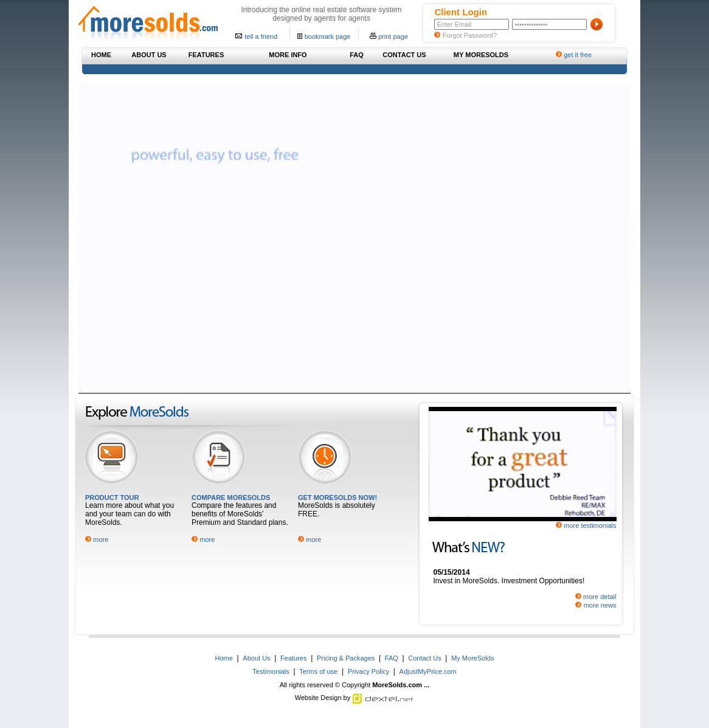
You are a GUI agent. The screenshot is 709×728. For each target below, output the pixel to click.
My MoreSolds (472, 658)
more (101, 539)
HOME (101, 55)
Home (224, 658)
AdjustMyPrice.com (428, 671)
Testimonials (271, 671)
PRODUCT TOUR (112, 497)
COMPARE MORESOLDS (231, 497)
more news (600, 605)
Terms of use (318, 671)
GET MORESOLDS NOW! (337, 497)
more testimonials (590, 525)
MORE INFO (288, 55)
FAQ (357, 55)
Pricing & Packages (346, 658)
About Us (256, 658)
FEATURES (206, 55)
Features (293, 658)
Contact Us (424, 658)
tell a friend (261, 36)
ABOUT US (149, 55)
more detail (600, 597)
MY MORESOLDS (481, 55)
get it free (578, 55)
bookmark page (328, 36)
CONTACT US (404, 55)
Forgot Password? (470, 35)
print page (393, 36)
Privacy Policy (368, 671)
